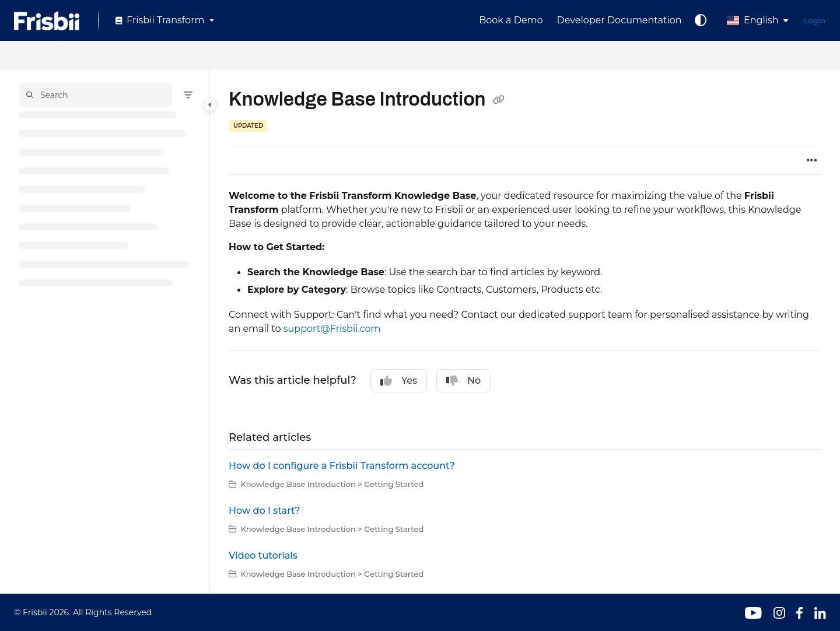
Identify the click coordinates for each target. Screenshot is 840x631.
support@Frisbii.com (332, 329)
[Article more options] (812, 160)
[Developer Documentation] (619, 20)
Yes (399, 381)
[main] (525, 331)
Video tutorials (263, 555)
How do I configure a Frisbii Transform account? (342, 466)
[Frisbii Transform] (164, 20)
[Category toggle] (210, 104)
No (463, 381)
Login (815, 20)
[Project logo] (47, 21)
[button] (95, 95)
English (753, 20)
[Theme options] (701, 20)
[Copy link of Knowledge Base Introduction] (499, 101)
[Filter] (188, 95)
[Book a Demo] (511, 20)
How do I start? (264, 511)
